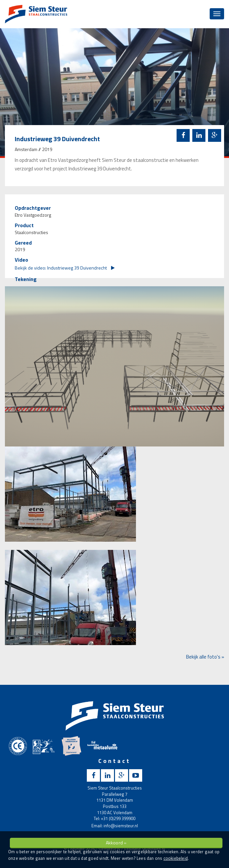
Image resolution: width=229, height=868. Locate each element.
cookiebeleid (176, 858)
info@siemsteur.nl (121, 826)
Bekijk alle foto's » (205, 657)
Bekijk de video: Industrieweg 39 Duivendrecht (65, 268)
